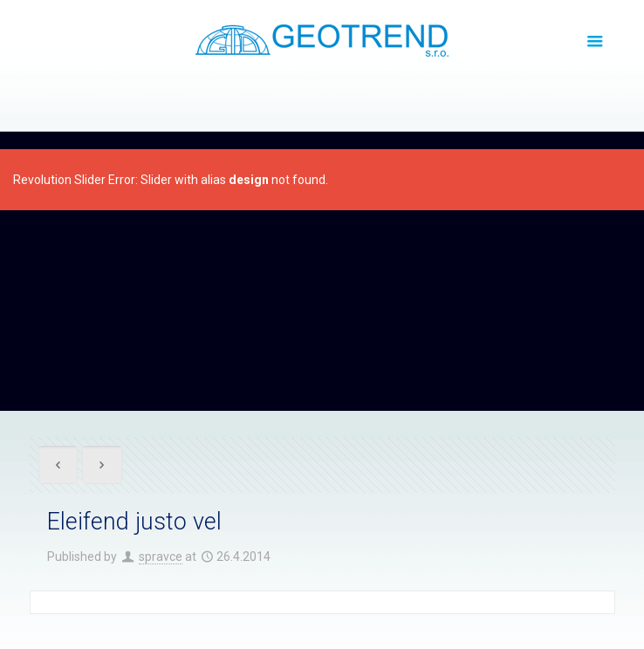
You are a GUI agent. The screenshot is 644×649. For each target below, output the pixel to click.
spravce (161, 557)
